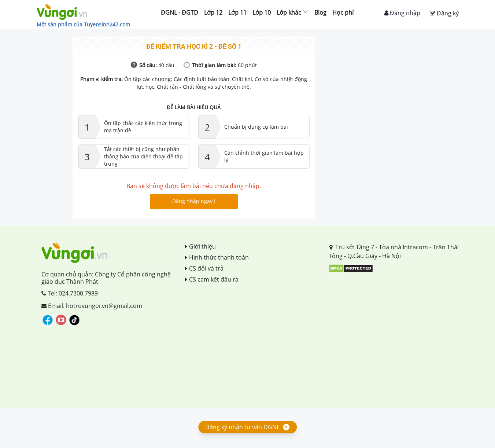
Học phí (343, 12)
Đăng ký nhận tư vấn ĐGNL (242, 427)
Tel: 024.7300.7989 (70, 293)
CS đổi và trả (204, 268)
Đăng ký (444, 13)
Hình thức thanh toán (217, 257)
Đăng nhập (402, 13)
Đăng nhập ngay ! (194, 201)
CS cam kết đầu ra (212, 279)
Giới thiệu (200, 246)
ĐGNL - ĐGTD (180, 12)
